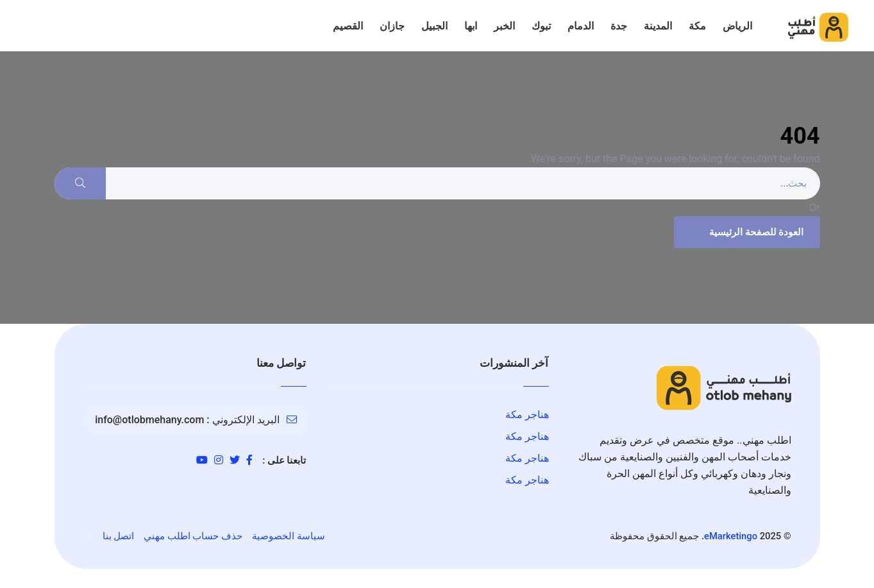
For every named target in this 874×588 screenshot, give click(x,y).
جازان (392, 26)
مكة (697, 26)
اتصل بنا (119, 536)
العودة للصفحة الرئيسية (745, 232)
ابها (471, 26)
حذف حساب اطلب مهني (193, 536)
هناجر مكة (527, 415)
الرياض (737, 26)
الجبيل (434, 26)
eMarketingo (731, 536)
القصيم (348, 26)
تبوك (541, 26)
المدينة (658, 26)
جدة (619, 26)
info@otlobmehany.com (149, 420)
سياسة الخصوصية (289, 536)
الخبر (504, 26)
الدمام (581, 26)
